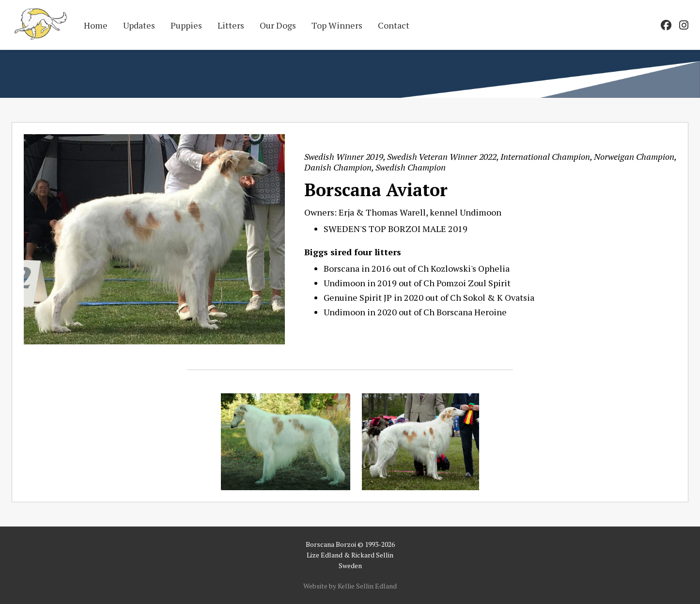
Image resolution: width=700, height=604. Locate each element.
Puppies (186, 25)
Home (96, 25)
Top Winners (337, 25)
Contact (394, 25)
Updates (139, 25)
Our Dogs (278, 25)
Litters (231, 25)
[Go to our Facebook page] (666, 25)
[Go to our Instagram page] (684, 25)
